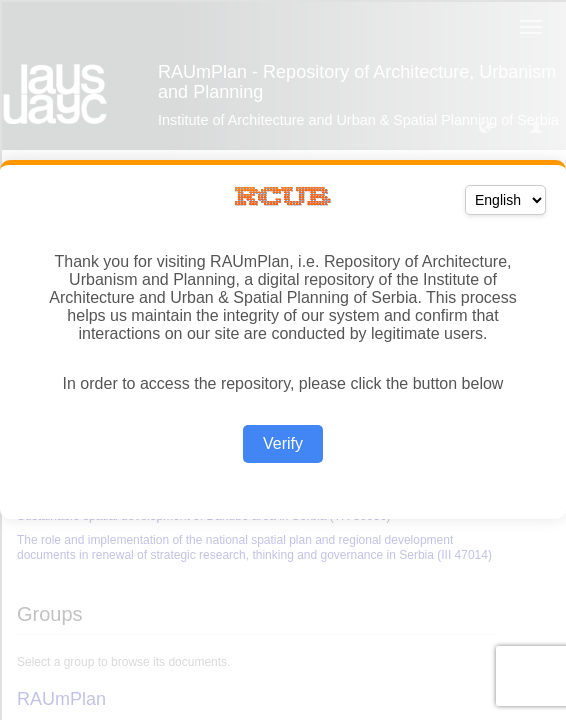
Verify (283, 443)
